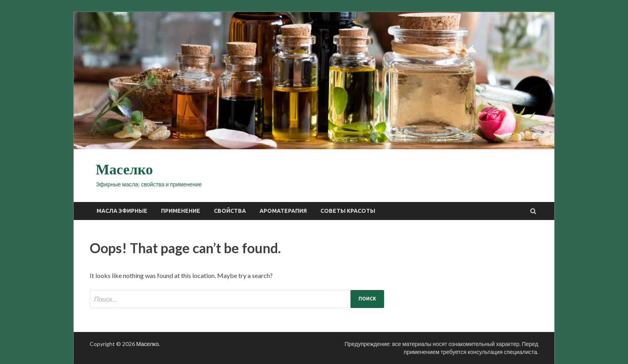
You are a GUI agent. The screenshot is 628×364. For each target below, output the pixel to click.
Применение (181, 211)
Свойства (230, 211)
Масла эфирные (122, 211)
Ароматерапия (283, 211)
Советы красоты (348, 211)
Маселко (124, 170)
